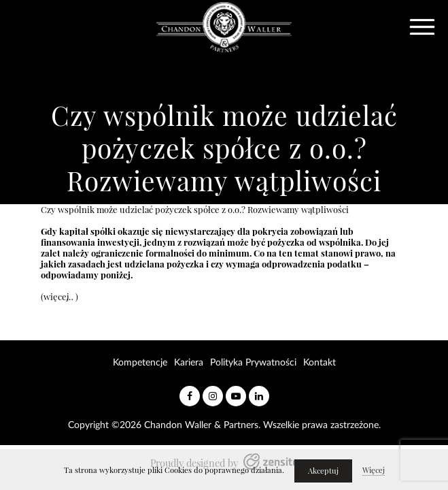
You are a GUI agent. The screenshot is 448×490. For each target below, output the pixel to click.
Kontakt (320, 363)
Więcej (374, 470)
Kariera (189, 363)
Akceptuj (323, 471)
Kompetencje (140, 363)
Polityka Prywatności (253, 363)
